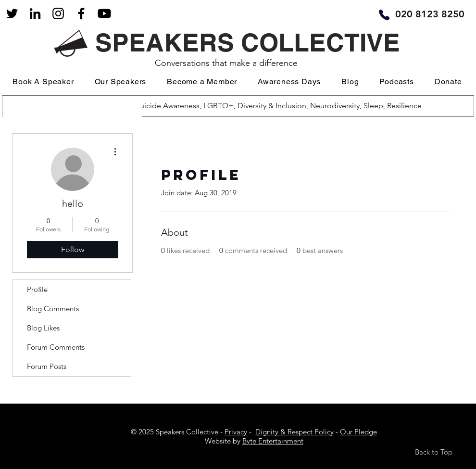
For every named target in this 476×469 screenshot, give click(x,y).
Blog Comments (53, 309)
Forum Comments (56, 347)
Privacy (236, 432)
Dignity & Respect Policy (294, 432)
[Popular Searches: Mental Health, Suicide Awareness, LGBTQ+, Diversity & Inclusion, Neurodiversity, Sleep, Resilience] (237, 106)
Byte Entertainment (273, 441)
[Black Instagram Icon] (58, 13)
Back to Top (434, 452)
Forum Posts (47, 366)
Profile (37, 289)
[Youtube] (104, 13)
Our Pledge (358, 432)
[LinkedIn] (35, 13)
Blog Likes (43, 328)
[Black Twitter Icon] (12, 13)
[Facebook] (81, 13)
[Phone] (384, 15)
